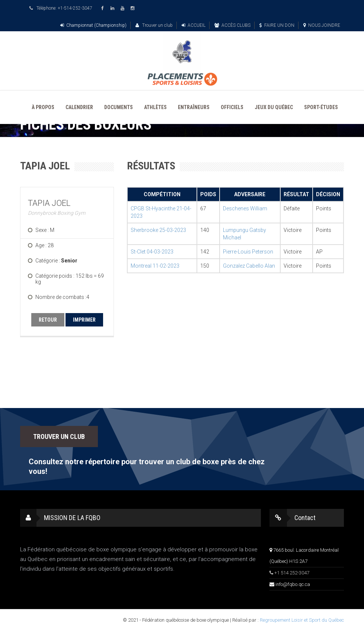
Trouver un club (154, 25)
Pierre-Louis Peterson (248, 252)
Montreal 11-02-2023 (155, 266)
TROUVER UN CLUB (59, 436)
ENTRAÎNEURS (194, 107)
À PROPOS (43, 107)
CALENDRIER (79, 107)
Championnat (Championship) (93, 25)
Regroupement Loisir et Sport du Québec (302, 620)
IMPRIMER (84, 320)
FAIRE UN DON (277, 25)
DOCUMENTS (119, 107)
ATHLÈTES (155, 107)
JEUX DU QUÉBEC (274, 107)
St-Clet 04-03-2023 (152, 252)
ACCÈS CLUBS (232, 25)
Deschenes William (245, 208)
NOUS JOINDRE (322, 25)
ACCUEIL (194, 25)
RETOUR (48, 320)
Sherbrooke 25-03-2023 (158, 230)
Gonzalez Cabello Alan (249, 266)
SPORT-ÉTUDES (321, 107)
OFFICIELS (232, 107)
